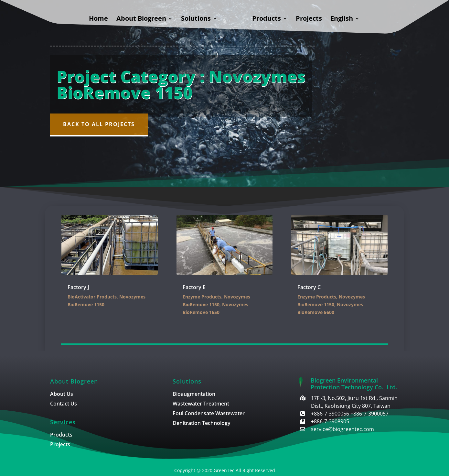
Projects (309, 19)
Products (267, 19)
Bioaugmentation (194, 395)
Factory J (78, 287)
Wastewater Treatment (201, 404)
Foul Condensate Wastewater (209, 414)
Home (98, 19)
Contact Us (64, 404)
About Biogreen (141, 19)
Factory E (194, 287)
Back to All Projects (99, 124)
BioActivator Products (92, 297)
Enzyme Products (202, 297)
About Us (62, 395)
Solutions (196, 19)
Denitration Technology (202, 424)
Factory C (309, 287)
